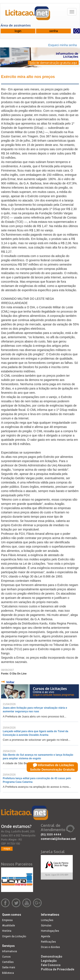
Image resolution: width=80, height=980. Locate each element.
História (7, 931)
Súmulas (46, 926)
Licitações (47, 920)
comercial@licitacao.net (58, 839)
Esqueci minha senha (63, 45)
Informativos (10, 951)
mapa (7, 849)
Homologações (50, 931)
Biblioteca (8, 973)
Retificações (48, 942)
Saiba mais (9, 967)
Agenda (46, 936)
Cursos (6, 957)
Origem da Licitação (14, 936)
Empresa (7, 920)
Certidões (8, 962)
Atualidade (9, 926)
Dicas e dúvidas (50, 947)
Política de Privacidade (58, 969)
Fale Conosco (51, 965)
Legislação (49, 961)
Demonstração (52, 956)
